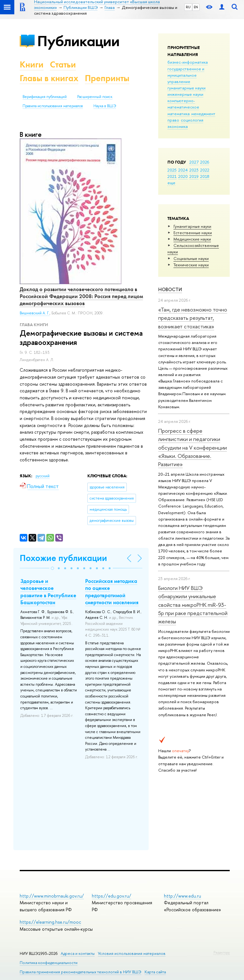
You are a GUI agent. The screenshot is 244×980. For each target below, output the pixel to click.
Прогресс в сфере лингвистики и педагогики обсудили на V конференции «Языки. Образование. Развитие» (193, 447)
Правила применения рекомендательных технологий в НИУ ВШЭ (81, 972)
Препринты (107, 78)
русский (43, 476)
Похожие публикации (63, 558)
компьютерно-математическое (183, 104)
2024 (183, 170)
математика (179, 114)
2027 (194, 162)
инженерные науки (185, 94)
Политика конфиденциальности (49, 963)
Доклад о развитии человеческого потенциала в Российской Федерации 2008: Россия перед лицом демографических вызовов (81, 296)
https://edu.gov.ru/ (112, 896)
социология (192, 120)
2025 (172, 170)
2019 (194, 176)
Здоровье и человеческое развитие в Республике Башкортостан (48, 591)
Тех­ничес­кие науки (191, 265)
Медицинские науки (192, 239)
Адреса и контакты (78, 953)
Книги (32, 64)
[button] (52, 568)
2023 (194, 170)
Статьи (63, 64)
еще (171, 183)
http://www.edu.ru (183, 896)
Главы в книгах (49, 78)
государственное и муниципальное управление (186, 75)
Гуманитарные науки (192, 226)
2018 (205, 176)
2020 (183, 176)
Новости (170, 289)
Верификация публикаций (45, 97)
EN (196, 7)
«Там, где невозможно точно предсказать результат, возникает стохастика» (193, 318)
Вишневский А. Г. (35, 313)
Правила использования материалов (53, 106)
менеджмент (203, 114)
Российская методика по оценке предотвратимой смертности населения (112, 591)
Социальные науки (191, 258)
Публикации (78, 41)
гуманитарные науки (186, 88)
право (173, 120)
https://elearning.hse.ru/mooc (50, 922)
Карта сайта (155, 972)
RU (188, 7)
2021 (172, 176)
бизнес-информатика (188, 62)
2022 (205, 170)
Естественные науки (193, 233)
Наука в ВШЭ (105, 106)
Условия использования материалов (132, 953)
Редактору (222, 952)
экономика (178, 126)
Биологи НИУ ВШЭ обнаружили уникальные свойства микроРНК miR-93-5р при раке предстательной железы (193, 605)
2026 (205, 162)
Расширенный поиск (95, 97)
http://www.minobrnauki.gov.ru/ (52, 896)
